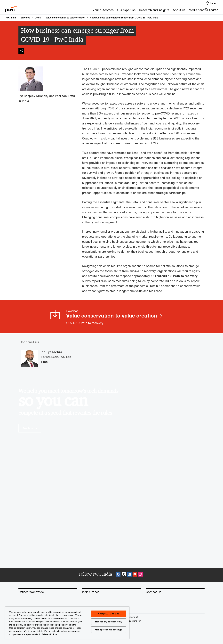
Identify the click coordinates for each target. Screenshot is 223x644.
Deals (38, 18)
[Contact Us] (175, 592)
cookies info (20, 631)
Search (213, 10)
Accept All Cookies (109, 614)
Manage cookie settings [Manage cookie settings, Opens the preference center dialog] (108, 630)
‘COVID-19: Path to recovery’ (178, 276)
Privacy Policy (49, 634)
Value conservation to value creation (65, 18)
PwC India (10, 18)
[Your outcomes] (65, 11)
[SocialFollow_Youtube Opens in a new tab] (135, 575)
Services (25, 18)
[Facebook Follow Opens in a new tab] (118, 575)
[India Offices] (111, 592)
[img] (21, 51)
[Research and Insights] (116, 11)
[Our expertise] (88, 11)
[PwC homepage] (11, 8)
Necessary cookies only (109, 622)
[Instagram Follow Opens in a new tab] (140, 575)
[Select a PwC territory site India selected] (212, 3)
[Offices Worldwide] (48, 592)
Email (45, 362)
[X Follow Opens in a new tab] (124, 575)
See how (30, 428)
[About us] (141, 11)
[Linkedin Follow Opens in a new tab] (129, 575)
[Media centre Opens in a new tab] (161, 11)
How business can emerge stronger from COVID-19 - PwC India (124, 18)
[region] (67, 623)
